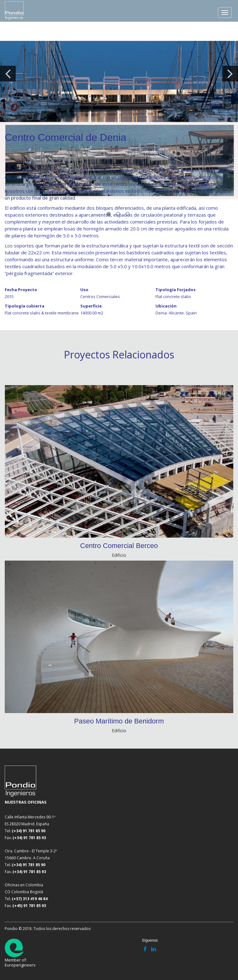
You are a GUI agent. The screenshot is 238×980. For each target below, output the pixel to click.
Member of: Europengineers (20, 953)
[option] (119, 120)
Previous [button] (8, 74)
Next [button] (230, 74)
